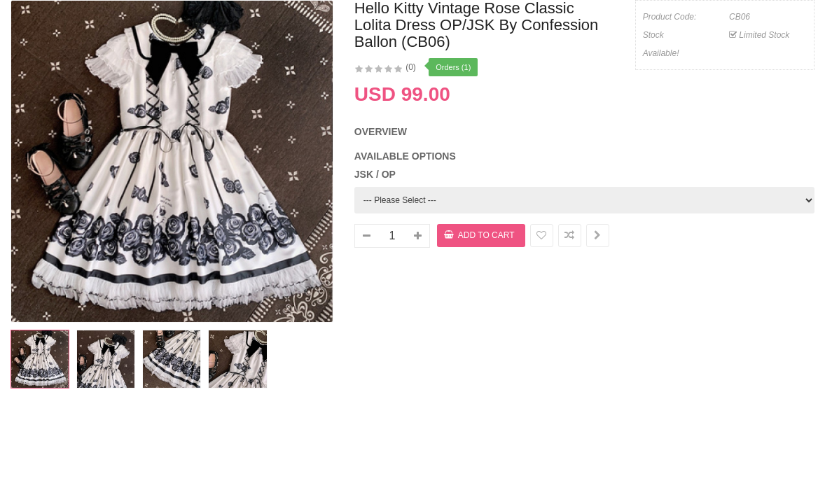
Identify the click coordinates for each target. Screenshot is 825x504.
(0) (411, 67)
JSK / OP (375, 174)
